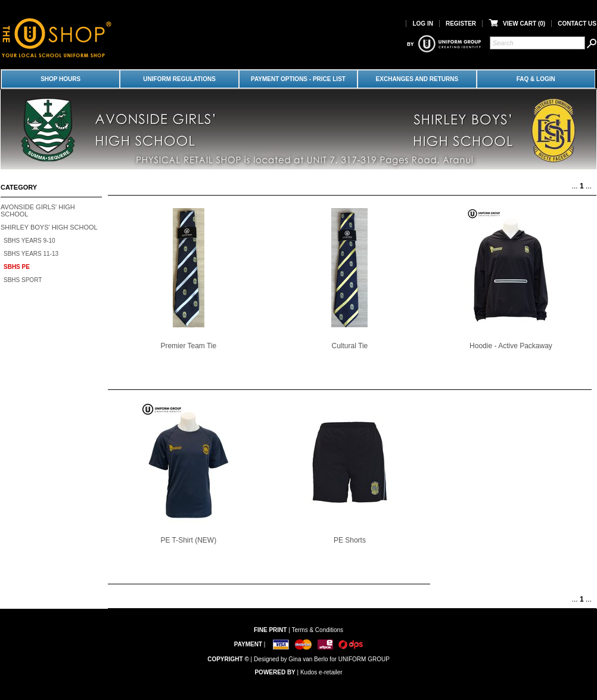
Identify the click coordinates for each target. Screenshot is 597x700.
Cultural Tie (350, 346)
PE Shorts (350, 540)
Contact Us (577, 24)
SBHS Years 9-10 (29, 241)
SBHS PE (17, 267)
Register (461, 24)
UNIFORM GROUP (364, 659)
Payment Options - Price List (298, 79)
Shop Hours (60, 79)
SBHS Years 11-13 (31, 254)
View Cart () (517, 24)
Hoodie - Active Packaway (511, 346)
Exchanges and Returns (417, 79)
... (575, 186)
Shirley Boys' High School (49, 227)
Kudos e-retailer (321, 672)
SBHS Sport (23, 280)
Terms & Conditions (317, 630)
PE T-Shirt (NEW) (188, 540)
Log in (422, 24)
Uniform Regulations (179, 79)
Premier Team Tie (188, 346)
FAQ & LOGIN (536, 79)
